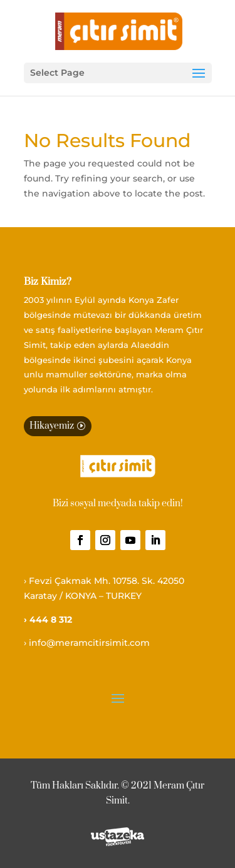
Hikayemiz (52, 426)
